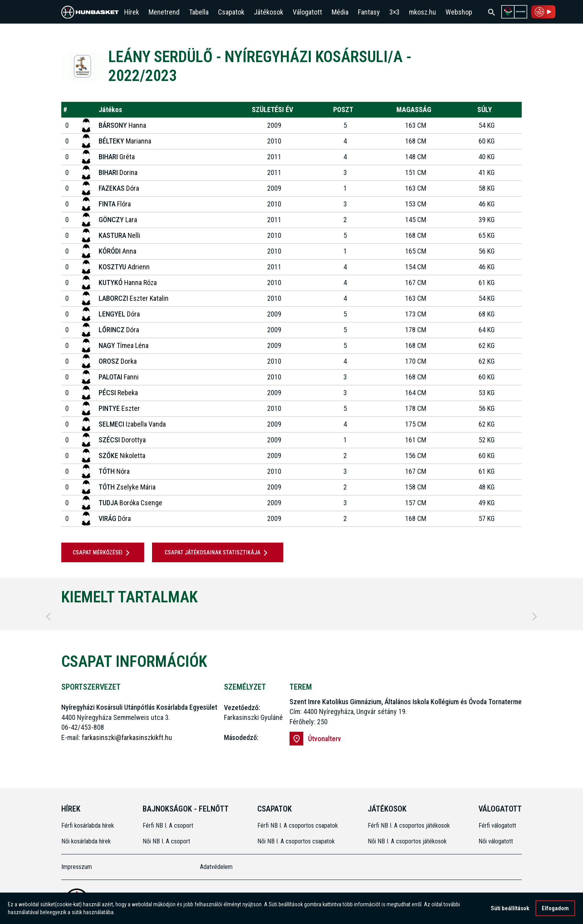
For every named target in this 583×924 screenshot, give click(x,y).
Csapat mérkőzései (103, 553)
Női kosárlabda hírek (86, 841)
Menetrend (164, 12)
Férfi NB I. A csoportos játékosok (409, 826)
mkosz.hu (423, 12)
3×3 (394, 12)
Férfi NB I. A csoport (168, 826)
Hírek (132, 12)
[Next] (535, 617)
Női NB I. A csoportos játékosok (407, 841)
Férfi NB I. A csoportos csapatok (298, 826)
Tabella (199, 12)
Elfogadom (555, 909)
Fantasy (369, 12)
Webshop (459, 12)
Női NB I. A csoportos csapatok (297, 841)
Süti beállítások (510, 909)
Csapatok (231, 12)
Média (340, 12)
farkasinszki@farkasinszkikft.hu (127, 737)
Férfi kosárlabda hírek (88, 826)
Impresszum (77, 867)
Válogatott (307, 12)
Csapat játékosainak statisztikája (217, 553)
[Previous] (48, 617)
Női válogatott (496, 841)
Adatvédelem (216, 867)
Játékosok (269, 12)
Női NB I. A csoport (166, 841)
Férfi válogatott (497, 826)
